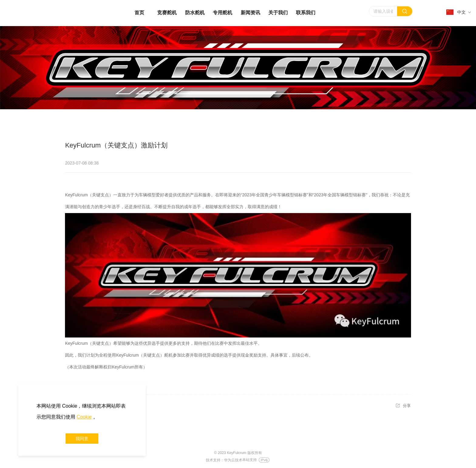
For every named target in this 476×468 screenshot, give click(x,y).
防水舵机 (195, 13)
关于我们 (278, 13)
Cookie (84, 417)
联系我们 (306, 13)
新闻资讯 (250, 13)
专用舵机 (223, 13)
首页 (139, 13)
